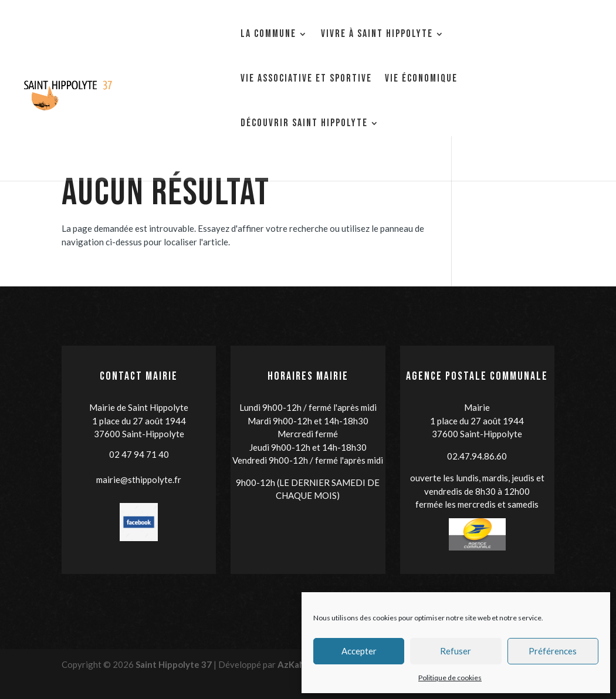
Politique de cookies (450, 678)
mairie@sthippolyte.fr (139, 479)
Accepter (359, 651)
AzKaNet (296, 664)
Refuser (456, 651)
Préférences (553, 651)
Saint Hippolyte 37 (174, 664)
